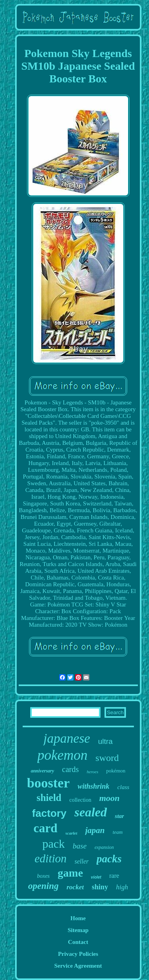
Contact (78, 942)
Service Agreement (78, 966)
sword (107, 758)
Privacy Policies (78, 954)
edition (51, 858)
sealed (91, 812)
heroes (92, 772)
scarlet (72, 833)
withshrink (93, 786)
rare (114, 876)
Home (78, 918)
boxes (43, 876)
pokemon (62, 755)
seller (82, 861)
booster (48, 783)
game (70, 873)
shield (49, 798)
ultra (105, 741)
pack (53, 844)
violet (96, 877)
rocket (75, 887)
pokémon (116, 771)
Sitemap (78, 930)
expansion (104, 847)
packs (109, 859)
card (45, 828)
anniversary (42, 771)
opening (44, 886)
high (122, 887)
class (123, 787)
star (119, 816)
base (80, 846)
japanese (67, 738)
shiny (100, 887)
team (117, 832)
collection (80, 800)
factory (49, 813)
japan (95, 830)
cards (70, 769)
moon (109, 798)
